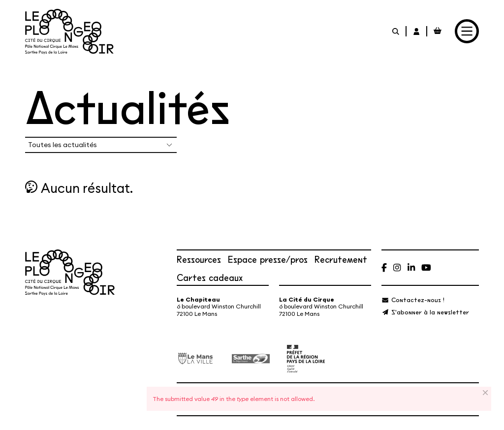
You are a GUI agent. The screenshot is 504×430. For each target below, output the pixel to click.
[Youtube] (426, 267)
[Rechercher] (396, 31)
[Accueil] (69, 31)
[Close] (486, 393)
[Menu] (467, 31)
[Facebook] (384, 267)
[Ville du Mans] (196, 358)
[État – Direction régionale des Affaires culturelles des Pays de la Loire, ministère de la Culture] (306, 359)
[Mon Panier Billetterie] (438, 31)
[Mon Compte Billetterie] (417, 31)
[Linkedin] (411, 267)
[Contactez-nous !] (413, 299)
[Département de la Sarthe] (251, 359)
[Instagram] (397, 267)
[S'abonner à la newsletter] (425, 312)
